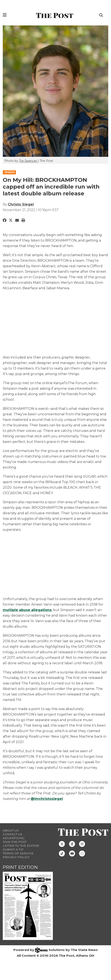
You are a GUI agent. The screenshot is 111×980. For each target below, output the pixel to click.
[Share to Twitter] (11, 220)
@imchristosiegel (47, 799)
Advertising (14, 838)
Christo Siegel (21, 204)
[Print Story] (23, 220)
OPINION (9, 172)
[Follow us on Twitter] (62, 844)
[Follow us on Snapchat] (82, 853)
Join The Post (15, 842)
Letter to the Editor (21, 846)
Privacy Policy (16, 857)
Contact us (13, 834)
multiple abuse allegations (27, 610)
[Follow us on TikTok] (62, 853)
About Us (11, 830)
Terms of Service (18, 853)
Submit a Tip (13, 849)
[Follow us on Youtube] (72, 853)
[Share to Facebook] (5, 220)
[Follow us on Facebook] (72, 844)
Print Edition (20, 867)
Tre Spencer (28, 161)
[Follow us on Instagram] (82, 844)
